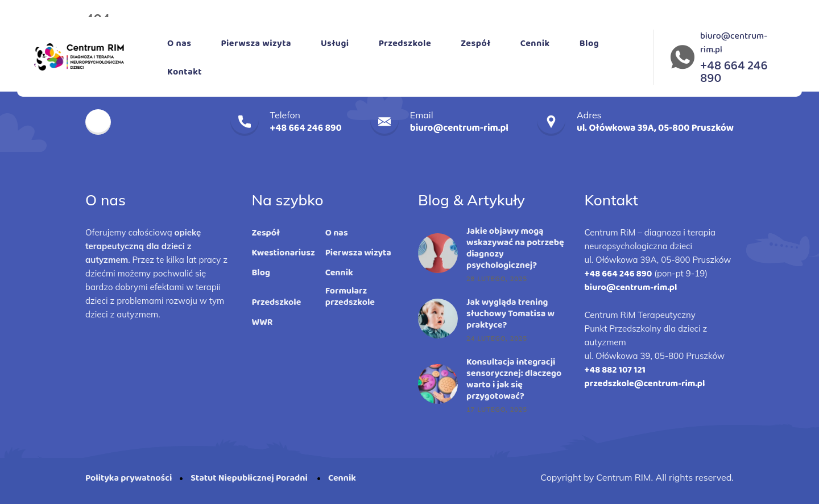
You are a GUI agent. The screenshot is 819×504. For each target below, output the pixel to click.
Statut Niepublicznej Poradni (250, 478)
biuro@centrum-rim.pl (734, 43)
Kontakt (185, 72)
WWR (262, 323)
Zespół (476, 44)
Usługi (335, 44)
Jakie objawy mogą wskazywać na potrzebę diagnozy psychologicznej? (515, 249)
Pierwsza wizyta (256, 44)
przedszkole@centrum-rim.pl (645, 384)
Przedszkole (405, 44)
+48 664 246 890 (619, 274)
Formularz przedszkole (350, 297)
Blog (589, 44)
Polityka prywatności (129, 478)
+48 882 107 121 (615, 370)
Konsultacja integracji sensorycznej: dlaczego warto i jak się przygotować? (514, 379)
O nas (179, 44)
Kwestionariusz (284, 253)
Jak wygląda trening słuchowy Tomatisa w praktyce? (510, 314)
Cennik (535, 44)
